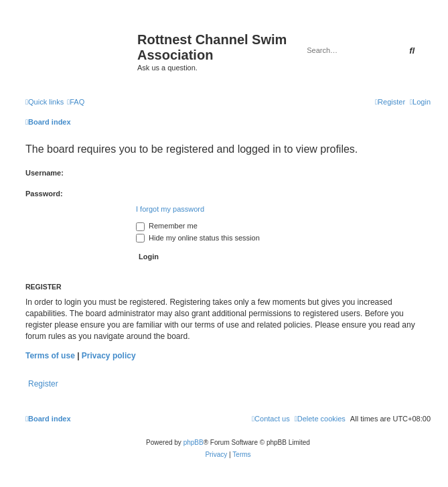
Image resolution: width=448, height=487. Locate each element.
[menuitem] (76, 102)
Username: (45, 173)
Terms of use (50, 356)
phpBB (194, 442)
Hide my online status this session (198, 238)
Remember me (167, 226)
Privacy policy (109, 356)
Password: (44, 194)
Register (43, 384)
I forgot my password (170, 209)
